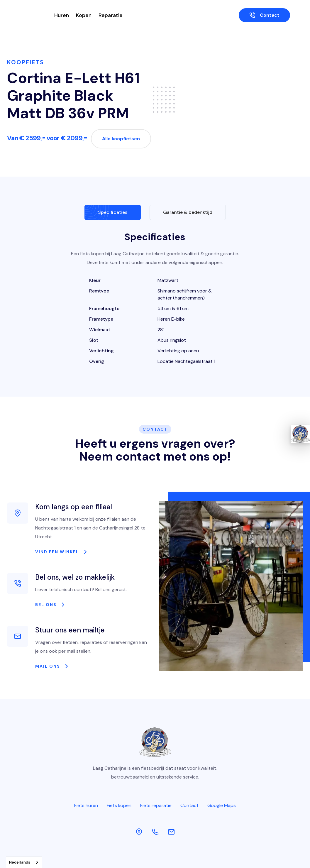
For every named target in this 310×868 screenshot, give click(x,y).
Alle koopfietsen (121, 139)
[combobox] (24, 862)
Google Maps (222, 805)
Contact (189, 805)
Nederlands (20, 862)
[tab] (113, 212)
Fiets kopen (119, 805)
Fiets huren (86, 805)
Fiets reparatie (156, 805)
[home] (27, 15)
